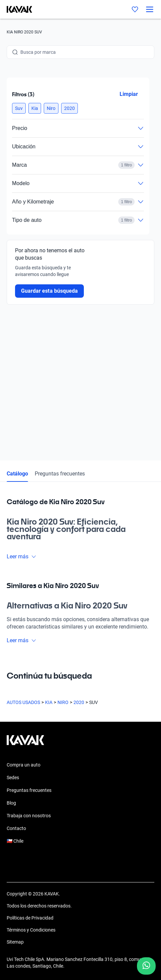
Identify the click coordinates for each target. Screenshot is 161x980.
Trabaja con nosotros (29, 816)
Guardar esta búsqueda (49, 291)
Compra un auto (24, 765)
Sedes (13, 778)
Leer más (22, 556)
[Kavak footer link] (25, 743)
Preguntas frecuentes (60, 474)
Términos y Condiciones (31, 930)
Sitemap (15, 942)
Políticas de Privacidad (30, 918)
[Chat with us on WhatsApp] (146, 966)
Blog (11, 803)
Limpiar (129, 94)
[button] (19, 108)
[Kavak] (16, 9)
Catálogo (17, 474)
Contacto (16, 828)
